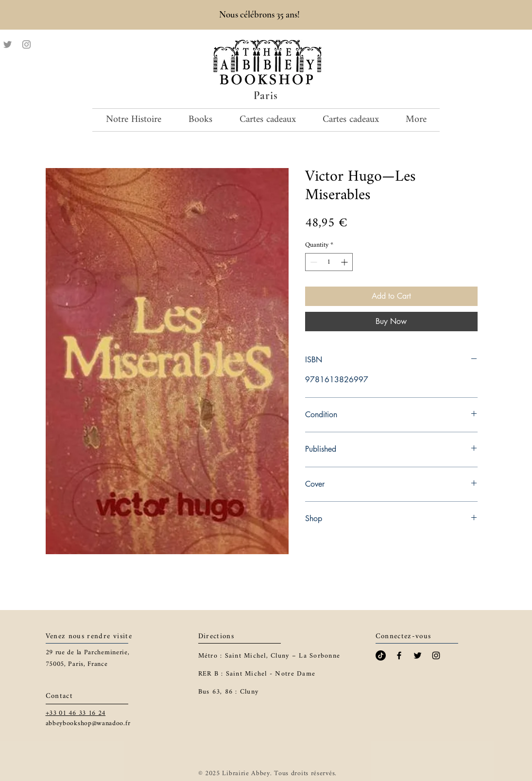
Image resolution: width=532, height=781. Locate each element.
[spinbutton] (329, 262)
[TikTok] (381, 655)
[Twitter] (8, 44)
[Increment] (345, 262)
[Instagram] (26, 44)
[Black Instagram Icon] (436, 655)
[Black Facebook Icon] (399, 655)
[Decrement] (313, 262)
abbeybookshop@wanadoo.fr (88, 723)
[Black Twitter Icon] (418, 655)
